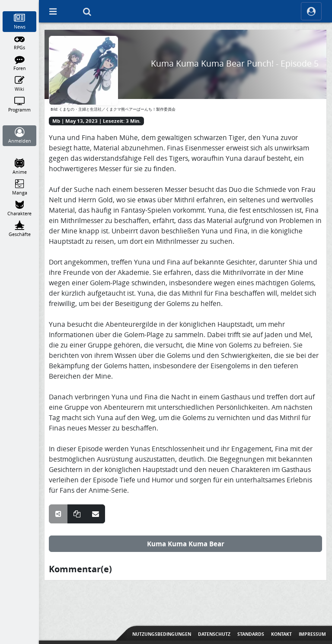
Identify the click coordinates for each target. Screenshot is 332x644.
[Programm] (20, 105)
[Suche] (87, 11)
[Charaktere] (20, 208)
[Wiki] (20, 84)
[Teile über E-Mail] (96, 514)
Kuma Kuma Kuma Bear (186, 544)
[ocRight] (311, 11)
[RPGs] (20, 42)
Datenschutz (214, 634)
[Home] (20, 4)
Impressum (312, 634)
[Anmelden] (20, 136)
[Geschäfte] (20, 229)
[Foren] (20, 63)
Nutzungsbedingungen (162, 634)
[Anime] (20, 167)
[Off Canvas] (53, 11)
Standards (251, 634)
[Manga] (20, 188)
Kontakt (281, 634)
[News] (20, 22)
